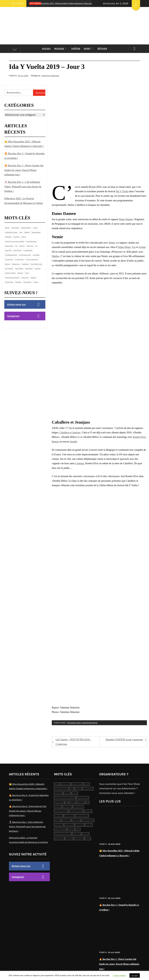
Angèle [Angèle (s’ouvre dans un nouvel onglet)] (74, 442)
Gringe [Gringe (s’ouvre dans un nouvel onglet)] (142, 247)
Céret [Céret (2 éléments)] (21, 232)
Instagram (13, 316)
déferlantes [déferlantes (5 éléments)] (8, 237)
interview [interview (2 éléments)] (22, 246)
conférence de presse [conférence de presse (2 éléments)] (11, 232)
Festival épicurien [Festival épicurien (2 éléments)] (31, 241)
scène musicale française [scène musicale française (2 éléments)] (12, 278)
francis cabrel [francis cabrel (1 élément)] (9, 246)
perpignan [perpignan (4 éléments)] (38, 268)
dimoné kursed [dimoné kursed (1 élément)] (36, 232)
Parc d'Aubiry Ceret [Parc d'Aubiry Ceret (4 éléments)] (36, 264)
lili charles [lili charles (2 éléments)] (36, 255)
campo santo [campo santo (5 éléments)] (15, 228)
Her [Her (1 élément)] (16, 246)
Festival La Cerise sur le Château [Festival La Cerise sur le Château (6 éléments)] (15, 241)
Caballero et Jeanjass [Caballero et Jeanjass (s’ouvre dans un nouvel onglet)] (70, 433)
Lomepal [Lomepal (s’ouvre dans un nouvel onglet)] (80, 463)
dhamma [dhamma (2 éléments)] (27, 232)
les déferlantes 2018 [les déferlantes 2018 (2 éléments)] (11, 255)
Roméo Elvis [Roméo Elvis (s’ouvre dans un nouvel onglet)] (139, 437)
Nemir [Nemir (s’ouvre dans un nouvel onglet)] (112, 243)
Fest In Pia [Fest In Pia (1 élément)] (17, 237)
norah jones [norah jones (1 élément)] (25, 264)
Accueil (46, 49)
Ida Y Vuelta (83, 723)
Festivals (72, 723)
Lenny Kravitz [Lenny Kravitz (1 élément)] (17, 250)
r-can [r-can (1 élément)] (27, 273)
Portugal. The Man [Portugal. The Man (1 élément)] (10, 273)
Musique (61, 49)
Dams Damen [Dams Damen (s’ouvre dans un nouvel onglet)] (126, 219)
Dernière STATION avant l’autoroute (124, 740)
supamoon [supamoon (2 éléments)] (18, 282)
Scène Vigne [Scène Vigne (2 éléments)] (25, 278)
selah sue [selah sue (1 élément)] (33, 278)
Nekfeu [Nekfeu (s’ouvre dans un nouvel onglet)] (55, 256)
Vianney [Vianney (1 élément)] (36, 282)
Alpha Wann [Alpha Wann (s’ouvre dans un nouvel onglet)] (124, 247)
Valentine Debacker (50, 76)
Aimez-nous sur (16, 304)
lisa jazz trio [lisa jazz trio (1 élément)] (9, 259)
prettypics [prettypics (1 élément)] (20, 273)
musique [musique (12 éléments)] (7, 264)
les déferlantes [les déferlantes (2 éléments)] (28, 250)
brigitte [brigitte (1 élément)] (7, 228)
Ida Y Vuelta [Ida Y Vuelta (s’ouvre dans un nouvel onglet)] (122, 191)
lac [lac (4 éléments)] (36, 246)
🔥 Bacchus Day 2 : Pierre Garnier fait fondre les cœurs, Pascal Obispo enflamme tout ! (24, 170)
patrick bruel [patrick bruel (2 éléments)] (29, 268)
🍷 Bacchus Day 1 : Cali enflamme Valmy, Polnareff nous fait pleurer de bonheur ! (23, 187)
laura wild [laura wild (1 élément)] (8, 250)
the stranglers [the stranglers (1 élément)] (27, 282)
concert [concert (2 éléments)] (35, 228)
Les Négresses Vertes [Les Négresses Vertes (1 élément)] (25, 255)
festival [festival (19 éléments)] (24, 237)
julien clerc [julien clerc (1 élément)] (30, 246)
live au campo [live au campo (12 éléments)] (19, 259)
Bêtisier (102, 49)
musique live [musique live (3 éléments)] (16, 264)
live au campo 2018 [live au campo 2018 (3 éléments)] (32, 259)
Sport (89, 49)
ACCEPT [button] (135, 975)
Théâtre (76, 49)
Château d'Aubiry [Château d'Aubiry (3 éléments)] (26, 228)
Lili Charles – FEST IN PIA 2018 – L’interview (73, 742)
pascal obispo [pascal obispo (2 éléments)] (19, 268)
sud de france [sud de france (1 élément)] (9, 282)
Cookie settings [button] (119, 975)
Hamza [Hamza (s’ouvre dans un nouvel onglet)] (55, 442)
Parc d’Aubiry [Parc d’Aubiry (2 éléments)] (9, 268)
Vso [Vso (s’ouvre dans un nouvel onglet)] (134, 247)
